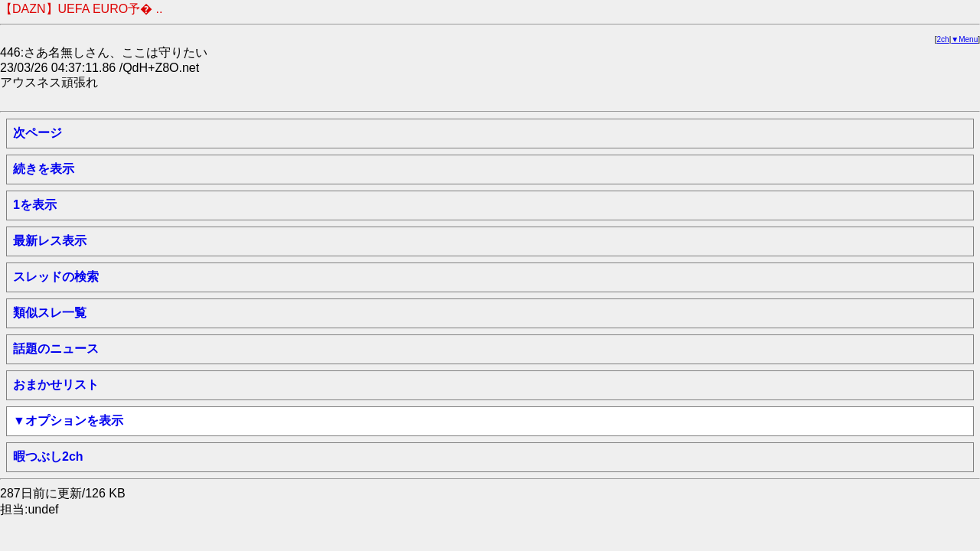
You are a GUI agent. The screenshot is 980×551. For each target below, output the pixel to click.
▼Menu (964, 39)
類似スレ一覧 (50, 313)
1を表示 (35, 205)
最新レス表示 (50, 241)
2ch (943, 39)
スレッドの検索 (56, 277)
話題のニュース (56, 349)
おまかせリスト (56, 385)
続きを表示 (44, 169)
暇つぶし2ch (48, 456)
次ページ (38, 133)
